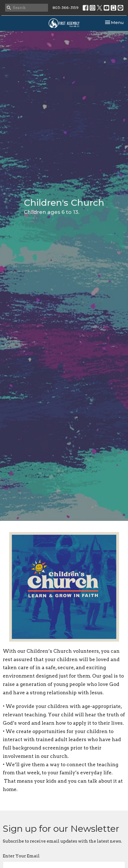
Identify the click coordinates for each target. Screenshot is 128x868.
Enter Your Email (21, 856)
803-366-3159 (66, 8)
